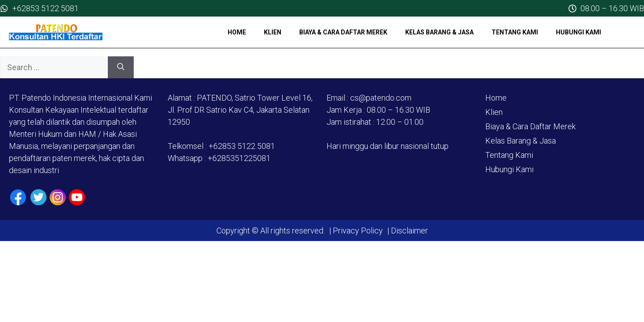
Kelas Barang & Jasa (439, 32)
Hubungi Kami (578, 32)
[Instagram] (58, 197)
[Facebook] (18, 197)
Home (237, 32)
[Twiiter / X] (38, 197)
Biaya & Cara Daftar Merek (343, 32)
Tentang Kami (515, 32)
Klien (273, 32)
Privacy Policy (358, 231)
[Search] (121, 67)
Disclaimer (409, 231)
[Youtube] (77, 197)
